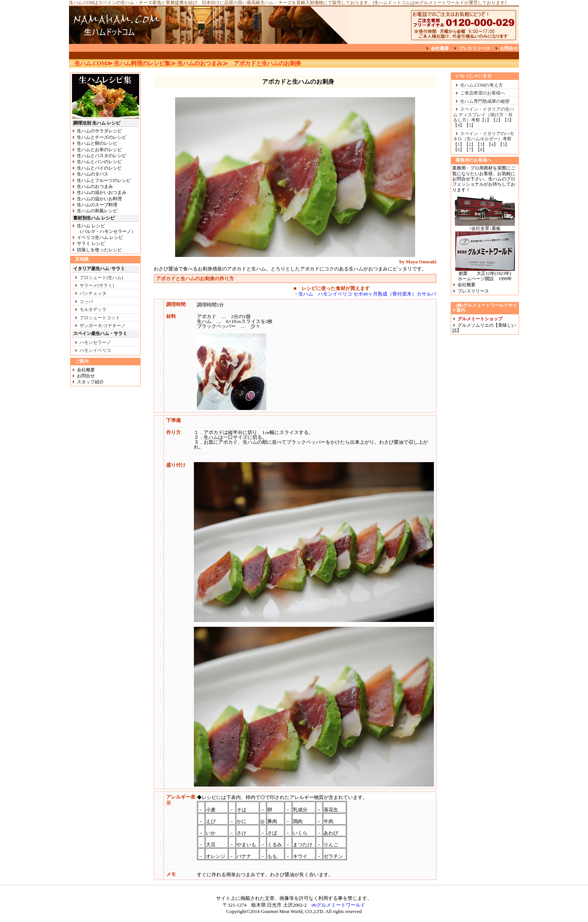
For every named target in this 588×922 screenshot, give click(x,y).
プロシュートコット (100, 318)
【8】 (481, 150)
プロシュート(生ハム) (101, 278)
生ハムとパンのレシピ (99, 162)
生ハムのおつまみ (95, 186)
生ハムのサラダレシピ (99, 131)
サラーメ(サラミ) (97, 285)
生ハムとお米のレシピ (99, 150)
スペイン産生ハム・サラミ (100, 333)
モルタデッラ (93, 309)
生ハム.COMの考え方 (481, 85)
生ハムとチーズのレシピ (102, 137)
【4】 (459, 125)
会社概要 (440, 48)
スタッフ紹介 (90, 382)
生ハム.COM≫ (94, 63)
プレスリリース (474, 48)
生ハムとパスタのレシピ (102, 156)
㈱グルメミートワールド (338, 905)
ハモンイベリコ (95, 350)
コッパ (86, 302)
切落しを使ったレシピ (99, 250)
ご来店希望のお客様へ (483, 93)
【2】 (497, 120)
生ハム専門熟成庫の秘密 (485, 101)
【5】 (470, 125)
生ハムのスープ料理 (97, 205)
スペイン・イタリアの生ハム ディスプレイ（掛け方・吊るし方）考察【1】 (484, 115)
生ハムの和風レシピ (97, 211)
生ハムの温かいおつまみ (102, 192)
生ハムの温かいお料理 (99, 199)
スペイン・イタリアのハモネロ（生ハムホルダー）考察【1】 (484, 139)
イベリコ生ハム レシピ (100, 237)
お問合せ (509, 48)
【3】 (508, 120)
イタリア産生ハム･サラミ (99, 269)
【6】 (459, 150)
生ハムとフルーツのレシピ (104, 180)
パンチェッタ (93, 293)
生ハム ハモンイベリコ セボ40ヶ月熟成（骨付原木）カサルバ (367, 294)
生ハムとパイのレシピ (99, 168)
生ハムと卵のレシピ (97, 143)
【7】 (470, 150)
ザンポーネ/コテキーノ (103, 326)
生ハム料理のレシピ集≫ (145, 63)
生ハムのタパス (93, 174)
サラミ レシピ (91, 243)
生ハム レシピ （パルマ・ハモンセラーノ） (104, 228)
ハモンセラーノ (95, 342)
